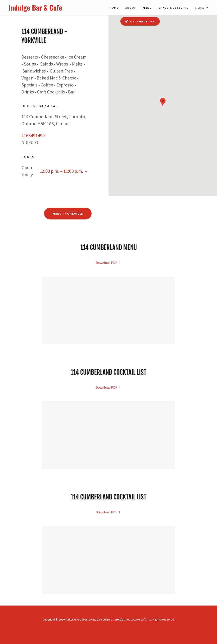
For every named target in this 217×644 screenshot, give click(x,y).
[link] (58, 9)
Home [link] (114, 8)
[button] (202, 8)
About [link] (131, 8)
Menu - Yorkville (68, 214)
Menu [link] (147, 8)
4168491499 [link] (33, 136)
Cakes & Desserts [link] (174, 8)
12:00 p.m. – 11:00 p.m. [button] (61, 171)
